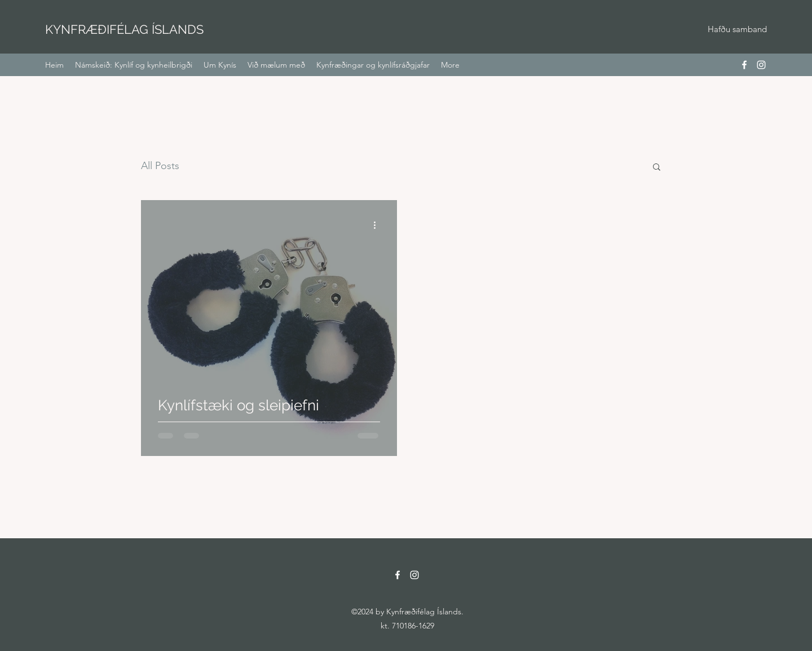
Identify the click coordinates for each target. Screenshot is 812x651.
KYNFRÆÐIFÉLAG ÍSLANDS (124, 29)
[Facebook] (744, 65)
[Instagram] (761, 65)
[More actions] (378, 225)
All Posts (160, 166)
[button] (657, 168)
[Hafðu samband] (737, 30)
